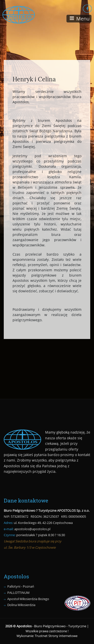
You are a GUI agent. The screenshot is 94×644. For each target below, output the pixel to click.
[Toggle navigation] (79, 19)
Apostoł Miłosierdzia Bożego (28, 599)
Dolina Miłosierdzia (21, 605)
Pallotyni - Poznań (21, 586)
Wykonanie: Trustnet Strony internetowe (47, 636)
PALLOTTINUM (18, 593)
